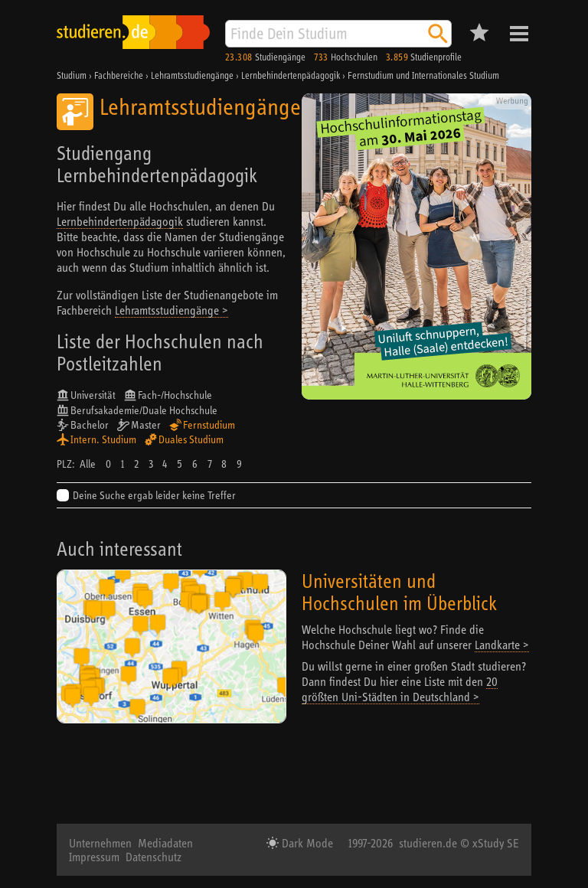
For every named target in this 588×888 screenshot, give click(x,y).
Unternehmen (100, 843)
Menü (519, 34)
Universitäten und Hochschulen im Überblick (399, 592)
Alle (88, 464)
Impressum (94, 857)
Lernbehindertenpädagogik (120, 221)
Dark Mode (306, 843)
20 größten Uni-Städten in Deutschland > (400, 689)
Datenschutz (154, 857)
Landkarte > (502, 645)
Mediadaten (165, 843)
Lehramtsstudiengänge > (171, 310)
